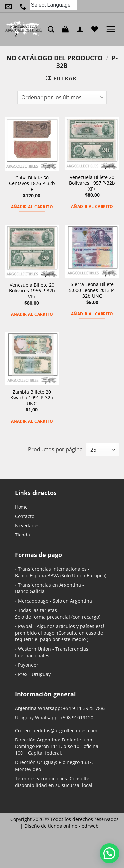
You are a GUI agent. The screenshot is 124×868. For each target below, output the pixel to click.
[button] (67, 29)
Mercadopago (33, 601)
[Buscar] (52, 29)
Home (21, 507)
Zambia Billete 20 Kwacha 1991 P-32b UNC (32, 398)
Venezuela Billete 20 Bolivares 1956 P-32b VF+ (32, 291)
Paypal (25, 626)
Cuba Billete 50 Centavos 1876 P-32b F (32, 184)
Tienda (22, 535)
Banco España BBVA (37, 575)
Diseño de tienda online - (62, 826)
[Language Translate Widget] (53, 5)
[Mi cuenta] (82, 29)
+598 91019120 (77, 717)
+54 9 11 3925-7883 (84, 708)
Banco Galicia (30, 591)
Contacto (25, 516)
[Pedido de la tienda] (62, 97)
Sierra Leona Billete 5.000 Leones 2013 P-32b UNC (92, 290)
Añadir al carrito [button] (32, 207)
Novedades (27, 525)
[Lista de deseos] (96, 29)
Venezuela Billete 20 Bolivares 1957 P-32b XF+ (92, 183)
